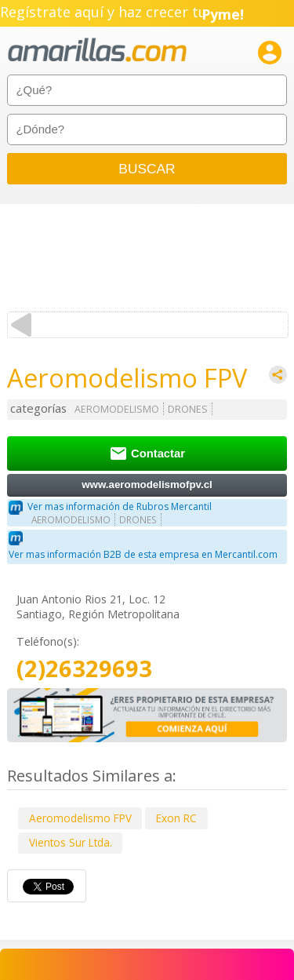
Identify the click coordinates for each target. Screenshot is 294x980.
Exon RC (176, 818)
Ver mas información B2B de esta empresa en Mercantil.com (143, 554)
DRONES (188, 409)
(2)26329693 (84, 669)
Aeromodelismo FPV (80, 818)
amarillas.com (97, 51)
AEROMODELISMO (117, 409)
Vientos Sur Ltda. (71, 842)
